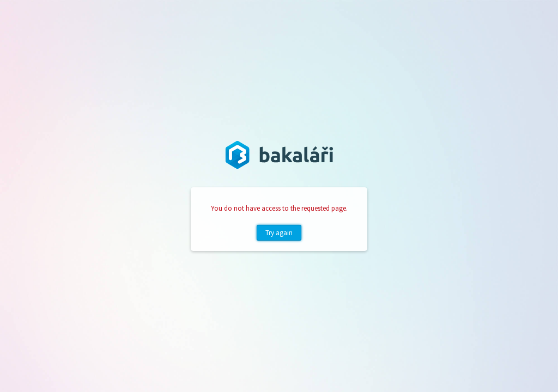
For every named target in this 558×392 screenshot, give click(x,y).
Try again (279, 233)
